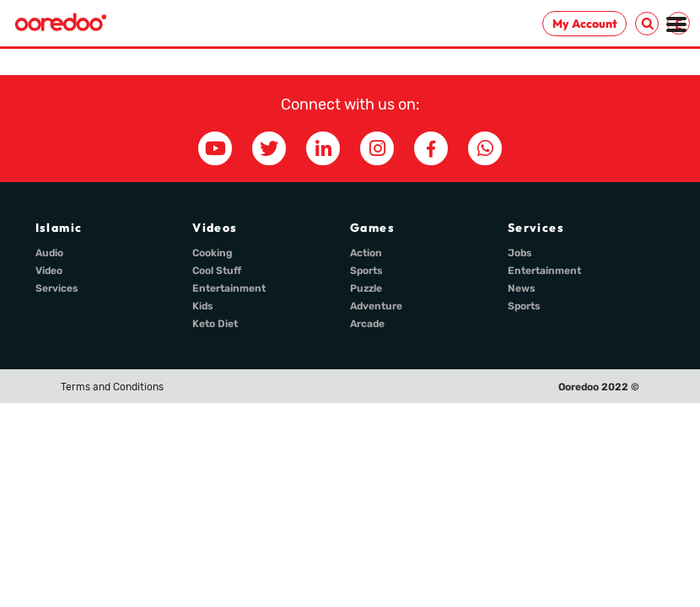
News (522, 288)
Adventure (376, 306)
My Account (585, 24)
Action (366, 253)
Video (49, 271)
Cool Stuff (217, 271)
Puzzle (366, 288)
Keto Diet (215, 324)
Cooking (213, 253)
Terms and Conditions (112, 387)
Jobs (520, 253)
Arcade (367, 324)
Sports (366, 271)
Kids (203, 306)
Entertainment (229, 288)
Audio (49, 253)
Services (57, 288)
